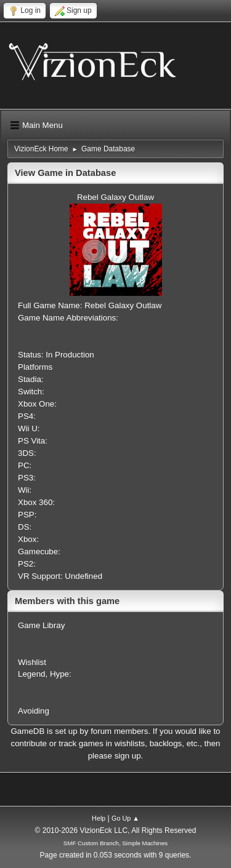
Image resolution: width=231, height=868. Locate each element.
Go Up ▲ (125, 818)
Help (99, 818)
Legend (31, 674)
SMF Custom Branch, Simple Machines (115, 843)
